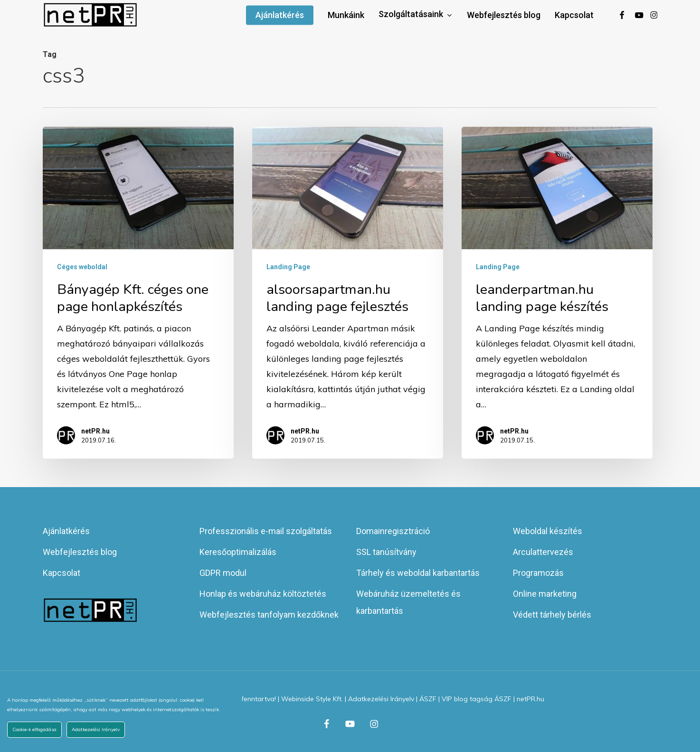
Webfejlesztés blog (80, 552)
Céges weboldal (82, 267)
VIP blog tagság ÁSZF (477, 699)
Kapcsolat (61, 573)
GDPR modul (223, 573)
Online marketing (545, 594)
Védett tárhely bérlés (552, 615)
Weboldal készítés (548, 531)
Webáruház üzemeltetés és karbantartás (408, 602)
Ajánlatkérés (66, 531)
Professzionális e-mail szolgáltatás (266, 531)
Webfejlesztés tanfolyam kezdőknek (269, 615)
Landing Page (288, 267)
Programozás (538, 573)
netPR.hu (95, 431)
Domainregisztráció (393, 531)
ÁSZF (428, 699)
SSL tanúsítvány (386, 552)
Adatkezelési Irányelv (381, 699)
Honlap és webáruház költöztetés (263, 594)
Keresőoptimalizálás (238, 552)
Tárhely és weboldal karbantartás (418, 573)
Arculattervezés (543, 552)
